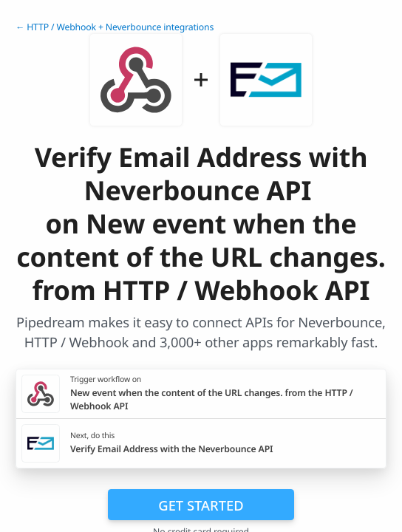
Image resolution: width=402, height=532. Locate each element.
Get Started (201, 505)
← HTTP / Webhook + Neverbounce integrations (115, 27)
